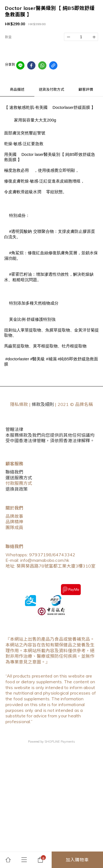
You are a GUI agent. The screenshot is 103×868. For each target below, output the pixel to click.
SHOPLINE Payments (60, 742)
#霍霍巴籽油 (20, 274)
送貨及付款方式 (51, 89)
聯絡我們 (14, 472)
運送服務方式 (19, 478)
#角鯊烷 (16, 253)
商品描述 (17, 89)
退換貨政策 (17, 489)
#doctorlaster (17, 359)
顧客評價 (86, 89)
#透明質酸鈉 (20, 231)
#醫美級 (37, 359)
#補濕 (51, 359)
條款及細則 (43, 404)
